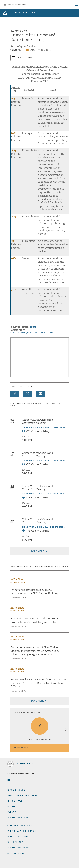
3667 (14, 258)
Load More (38, 551)
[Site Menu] (76, 4)
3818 (13, 290)
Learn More (23, 748)
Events (12, 812)
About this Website (20, 848)
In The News (17, 579)
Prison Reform (18, 582)
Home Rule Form (18, 837)
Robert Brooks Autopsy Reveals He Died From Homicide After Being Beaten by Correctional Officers (38, 683)
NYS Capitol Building (37, 431)
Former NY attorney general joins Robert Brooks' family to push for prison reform (35, 620)
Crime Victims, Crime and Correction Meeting (38, 421)
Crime (33, 327)
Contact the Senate (20, 826)
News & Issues (16, 790)
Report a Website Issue (22, 831)
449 (13, 98)
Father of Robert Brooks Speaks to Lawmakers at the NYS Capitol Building (34, 592)
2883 (14, 151)
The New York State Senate (17, 4)
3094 (14, 241)
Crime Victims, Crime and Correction (32, 333)
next (65, 730)
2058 (14, 133)
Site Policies (16, 842)
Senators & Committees (22, 796)
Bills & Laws (15, 801)
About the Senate (19, 818)
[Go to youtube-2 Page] (9, 780)
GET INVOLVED (16, 853)
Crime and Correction (52, 427)
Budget (12, 807)
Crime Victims (30, 427)
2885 (14, 217)
